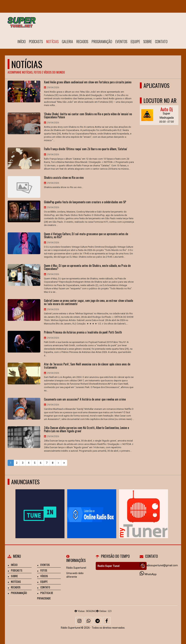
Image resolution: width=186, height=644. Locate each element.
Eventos (121, 41)
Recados (82, 41)
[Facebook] (107, 621)
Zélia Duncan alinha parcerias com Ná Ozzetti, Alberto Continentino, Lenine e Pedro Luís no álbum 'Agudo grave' (86, 429)
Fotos (44, 570)
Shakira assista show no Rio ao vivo (64, 178)
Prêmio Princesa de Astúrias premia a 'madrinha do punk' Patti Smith (83, 332)
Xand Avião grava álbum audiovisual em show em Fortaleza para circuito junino (88, 82)
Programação (102, 41)
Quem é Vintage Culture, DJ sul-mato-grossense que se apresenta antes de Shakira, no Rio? (86, 236)
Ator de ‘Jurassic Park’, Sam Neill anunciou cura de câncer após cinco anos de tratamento (87, 366)
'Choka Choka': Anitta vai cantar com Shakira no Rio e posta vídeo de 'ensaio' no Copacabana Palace (88, 116)
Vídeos (44, 576)
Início (22, 41)
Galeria (67, 41)
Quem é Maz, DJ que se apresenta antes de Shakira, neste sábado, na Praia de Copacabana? (87, 267)
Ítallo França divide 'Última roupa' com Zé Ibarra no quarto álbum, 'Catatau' (86, 149)
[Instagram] (79, 621)
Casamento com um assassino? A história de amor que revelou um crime (85, 399)
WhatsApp (151, 574)
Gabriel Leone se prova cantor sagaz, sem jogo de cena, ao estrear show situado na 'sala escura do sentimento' (88, 302)
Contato (161, 41)
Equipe (135, 41)
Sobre (148, 41)
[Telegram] (98, 621)
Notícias (52, 41)
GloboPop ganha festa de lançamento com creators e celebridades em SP (85, 202)
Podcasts (36, 41)
